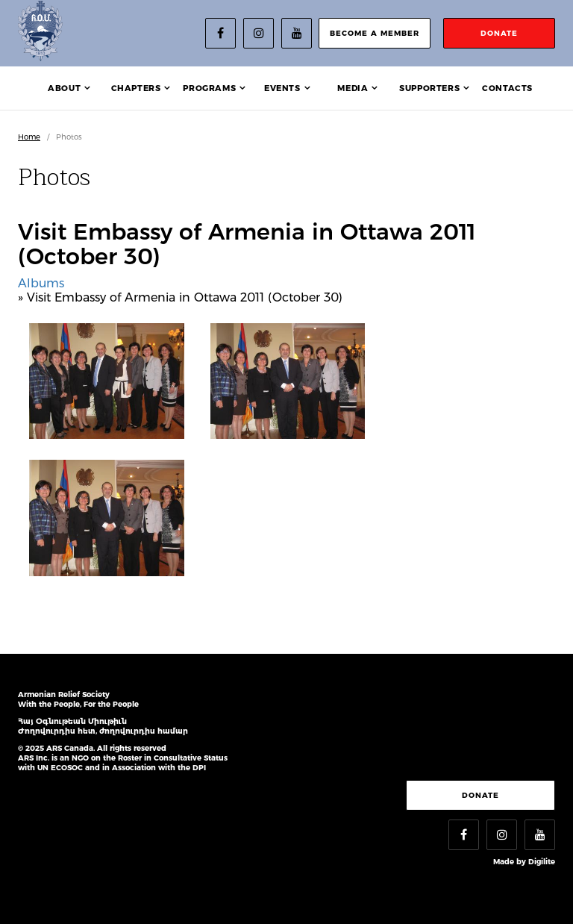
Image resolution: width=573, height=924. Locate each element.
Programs (209, 88)
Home (29, 137)
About (64, 88)
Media (353, 88)
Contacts (507, 88)
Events (282, 88)
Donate (480, 795)
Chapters (136, 88)
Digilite (542, 862)
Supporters (429, 88)
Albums (41, 283)
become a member (375, 33)
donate (499, 33)
